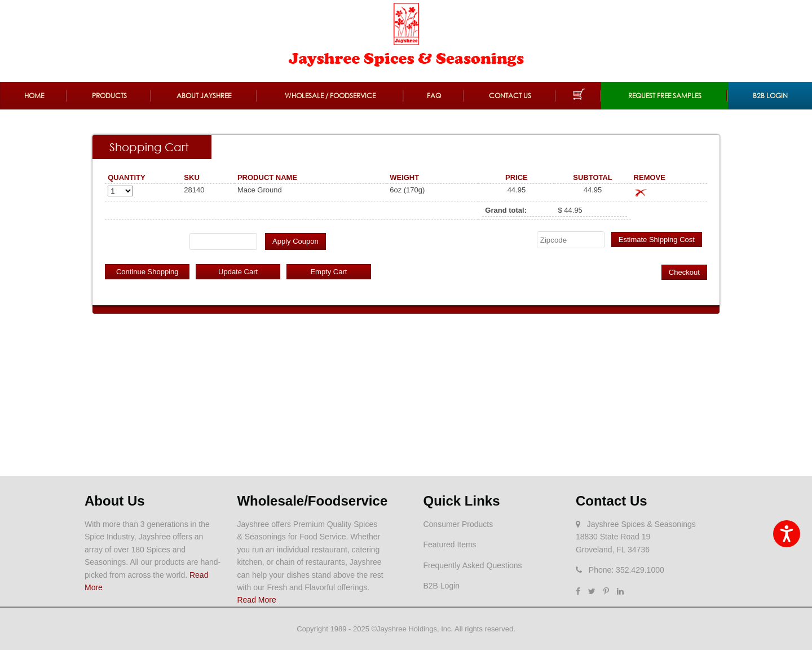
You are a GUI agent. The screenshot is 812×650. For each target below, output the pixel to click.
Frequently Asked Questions (472, 565)
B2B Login (770, 96)
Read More (256, 600)
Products (109, 96)
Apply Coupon (295, 241)
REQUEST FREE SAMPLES (665, 96)
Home (34, 96)
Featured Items (449, 544)
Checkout (684, 272)
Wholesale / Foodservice (330, 96)
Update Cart (238, 272)
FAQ (434, 96)
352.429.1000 (640, 570)
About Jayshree (204, 96)
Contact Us (510, 96)
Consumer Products (458, 524)
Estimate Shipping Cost (657, 240)
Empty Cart (328, 272)
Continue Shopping (147, 272)
